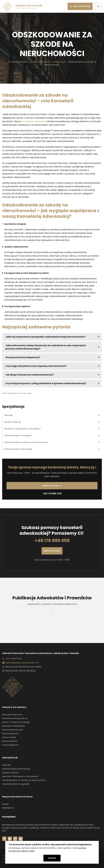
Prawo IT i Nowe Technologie (16, 722)
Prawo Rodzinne (10, 741)
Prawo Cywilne (9, 737)
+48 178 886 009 (52, 494)
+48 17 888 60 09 (13, 659)
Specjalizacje (59, 62)
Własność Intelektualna (13, 726)
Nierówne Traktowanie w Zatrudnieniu (20, 776)
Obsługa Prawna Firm (12, 715)
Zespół (5, 804)
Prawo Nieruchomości (13, 730)
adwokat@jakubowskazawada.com (22, 663)
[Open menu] (98, 6)
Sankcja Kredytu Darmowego (16, 769)
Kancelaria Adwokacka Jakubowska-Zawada (29, 62)
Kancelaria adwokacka (34, 121)
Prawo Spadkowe (10, 745)
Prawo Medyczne (10, 734)
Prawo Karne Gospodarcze (15, 718)
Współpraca (8, 808)
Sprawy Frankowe (10, 773)
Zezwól (52, 858)
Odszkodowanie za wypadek (16, 784)
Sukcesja (6, 765)
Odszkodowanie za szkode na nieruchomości (24, 780)
